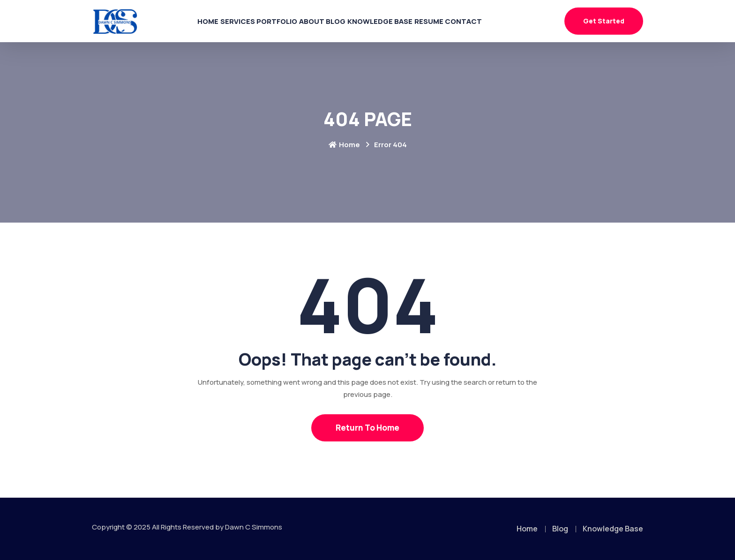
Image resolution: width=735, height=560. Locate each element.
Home (166, 21)
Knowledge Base (401, 21)
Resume (460, 21)
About (307, 21)
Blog (345, 21)
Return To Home (367, 428)
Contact (506, 21)
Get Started (604, 21)
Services (208, 21)
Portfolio (260, 21)
